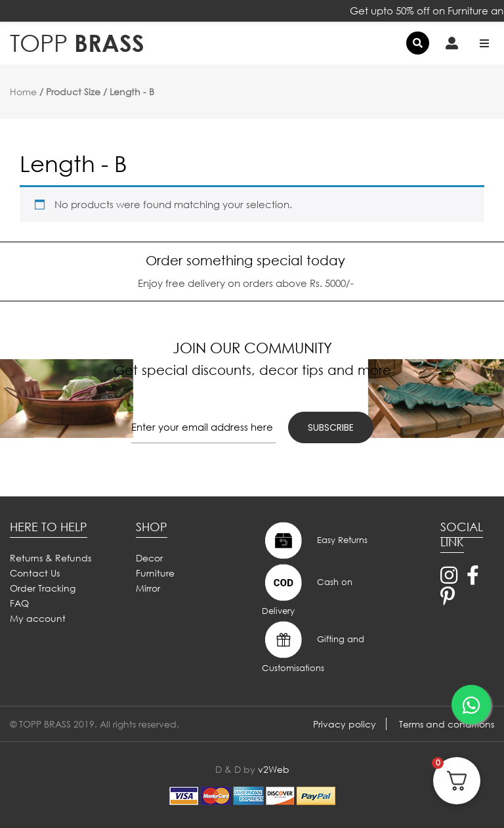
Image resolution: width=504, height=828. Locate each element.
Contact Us (35, 573)
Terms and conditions (447, 724)
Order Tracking (43, 588)
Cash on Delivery (307, 589)
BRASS (77, 43)
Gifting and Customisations (313, 646)
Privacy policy (345, 724)
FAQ (19, 603)
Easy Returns (315, 540)
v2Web (274, 769)
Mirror (148, 588)
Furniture (155, 573)
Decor (149, 558)
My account (38, 618)
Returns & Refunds (51, 558)
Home (23, 92)
